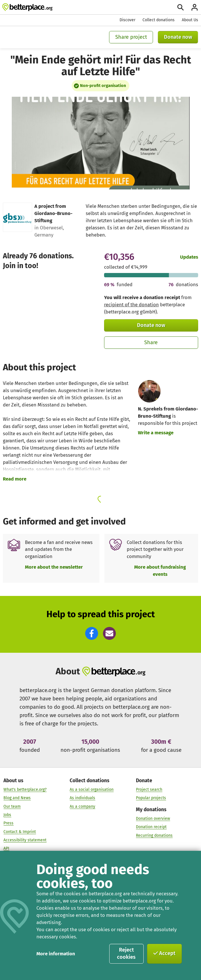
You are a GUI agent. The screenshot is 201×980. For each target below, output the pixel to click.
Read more (15, 479)
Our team (12, 806)
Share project (131, 37)
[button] (92, 633)
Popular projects (151, 798)
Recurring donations (154, 835)
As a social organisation (92, 790)
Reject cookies (126, 954)
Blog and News (17, 798)
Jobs (7, 815)
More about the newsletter (54, 567)
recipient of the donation (131, 305)
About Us (190, 20)
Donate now (178, 37)
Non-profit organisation (103, 86)
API (6, 849)
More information (56, 954)
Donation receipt (151, 827)
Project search (149, 790)
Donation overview (153, 819)
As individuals (82, 798)
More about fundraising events (160, 571)
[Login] (195, 7)
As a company (82, 806)
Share (151, 342)
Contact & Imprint (20, 832)
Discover (127, 20)
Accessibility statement (25, 840)
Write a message (156, 433)
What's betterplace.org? (25, 790)
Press (8, 823)
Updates (189, 257)
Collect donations (159, 20)
